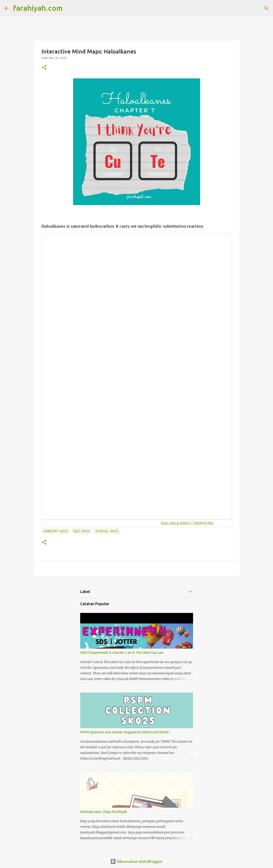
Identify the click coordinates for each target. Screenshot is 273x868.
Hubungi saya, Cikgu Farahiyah (104, 812)
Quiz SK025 (82, 531)
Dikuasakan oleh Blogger (136, 861)
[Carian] (69, 8)
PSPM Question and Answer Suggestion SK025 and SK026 (124, 732)
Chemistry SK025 (56, 531)
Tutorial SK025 (107, 531)
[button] (44, 68)
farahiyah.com (38, 8)
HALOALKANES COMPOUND (187, 523)
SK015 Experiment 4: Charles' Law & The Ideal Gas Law (122, 653)
